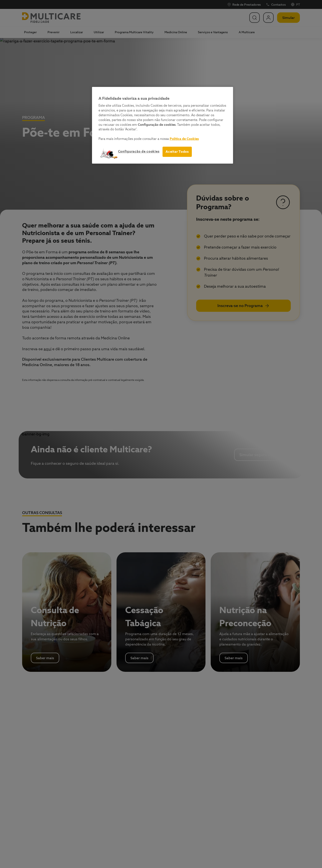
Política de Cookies (184, 139)
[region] (163, 125)
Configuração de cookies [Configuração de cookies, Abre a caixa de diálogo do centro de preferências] (139, 151)
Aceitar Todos (177, 152)
